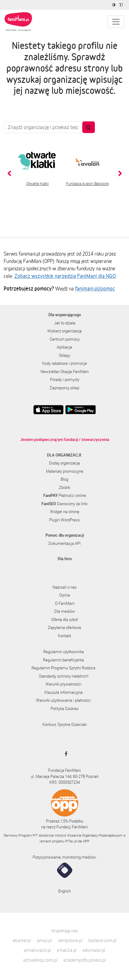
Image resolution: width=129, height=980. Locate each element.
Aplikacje (64, 347)
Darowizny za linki (64, 504)
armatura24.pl (37, 950)
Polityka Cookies (65, 708)
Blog (64, 479)
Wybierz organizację (64, 331)
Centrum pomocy (65, 339)
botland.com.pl (102, 940)
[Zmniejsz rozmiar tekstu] (122, 5)
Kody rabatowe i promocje (64, 363)
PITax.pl (71, 841)
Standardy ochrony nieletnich (64, 676)
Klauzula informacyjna (64, 692)
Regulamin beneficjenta (63, 660)
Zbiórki (65, 487)
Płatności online (65, 495)
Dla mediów (65, 611)
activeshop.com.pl (40, 960)
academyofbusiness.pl (85, 960)
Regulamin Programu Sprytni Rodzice (63, 668)
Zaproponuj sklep (64, 388)
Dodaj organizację (64, 463)
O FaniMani (65, 603)
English (64, 891)
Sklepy (64, 355)
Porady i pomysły (65, 379)
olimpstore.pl (70, 940)
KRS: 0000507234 (65, 782)
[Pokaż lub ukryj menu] (116, 22)
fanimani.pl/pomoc (95, 288)
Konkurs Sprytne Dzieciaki (65, 724)
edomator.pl (94, 950)
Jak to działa (65, 323)
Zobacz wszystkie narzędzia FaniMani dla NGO (65, 276)
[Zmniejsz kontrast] (115, 5)
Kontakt (64, 636)
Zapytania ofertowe (64, 627)
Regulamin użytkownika (64, 652)
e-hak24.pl (67, 950)
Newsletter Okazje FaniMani (65, 372)
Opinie (65, 595)
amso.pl (44, 940)
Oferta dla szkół (64, 619)
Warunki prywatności (63, 684)
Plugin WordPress (64, 520)
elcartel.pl (22, 940)
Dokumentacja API (64, 543)
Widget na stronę (65, 512)
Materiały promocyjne (65, 471)
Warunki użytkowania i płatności (63, 700)
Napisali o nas (65, 587)
